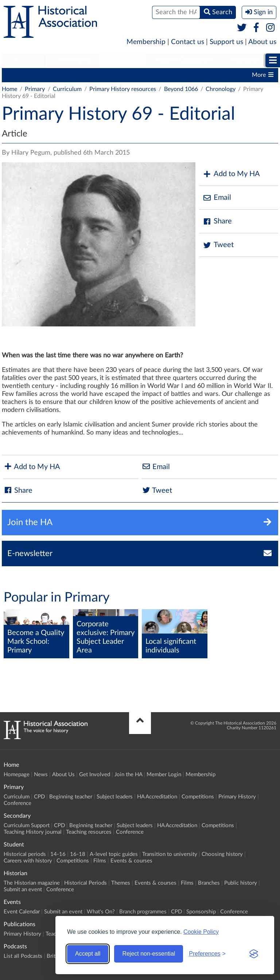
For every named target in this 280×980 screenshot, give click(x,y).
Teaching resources (89, 832)
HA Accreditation (197, 75)
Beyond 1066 (181, 89)
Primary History (237, 797)
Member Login (164, 775)
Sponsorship (201, 912)
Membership (146, 42)
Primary (24, 60)
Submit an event (23, 890)
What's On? (101, 912)
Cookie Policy (201, 932)
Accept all (88, 954)
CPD (51, 75)
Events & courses (131, 861)
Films (100, 861)
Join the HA (128, 775)
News (41, 775)
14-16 (58, 854)
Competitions (198, 797)
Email (217, 198)
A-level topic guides (114, 854)
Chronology (221, 89)
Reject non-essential (149, 954)
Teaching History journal (33, 832)
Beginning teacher (91, 75)
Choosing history (222, 854)
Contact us (188, 42)
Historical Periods (85, 883)
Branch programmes (143, 912)
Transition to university (170, 854)
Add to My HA (231, 174)
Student (123, 60)
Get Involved (95, 775)
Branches (209, 883)
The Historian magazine (32, 883)
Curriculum (20, 75)
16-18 (78, 854)
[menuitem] (24, 61)
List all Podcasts (23, 956)
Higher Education (184, 60)
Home (9, 89)
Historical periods (25, 854)
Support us (226, 42)
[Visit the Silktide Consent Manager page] (254, 954)
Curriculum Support (27, 826)
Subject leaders (145, 75)
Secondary (73, 60)
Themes (121, 883)
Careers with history (28, 861)
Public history (241, 883)
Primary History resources (123, 89)
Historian (246, 60)
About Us (63, 775)
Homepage (17, 775)
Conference (17, 803)
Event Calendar (22, 912)
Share (217, 221)
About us (262, 42)
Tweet (218, 245)
